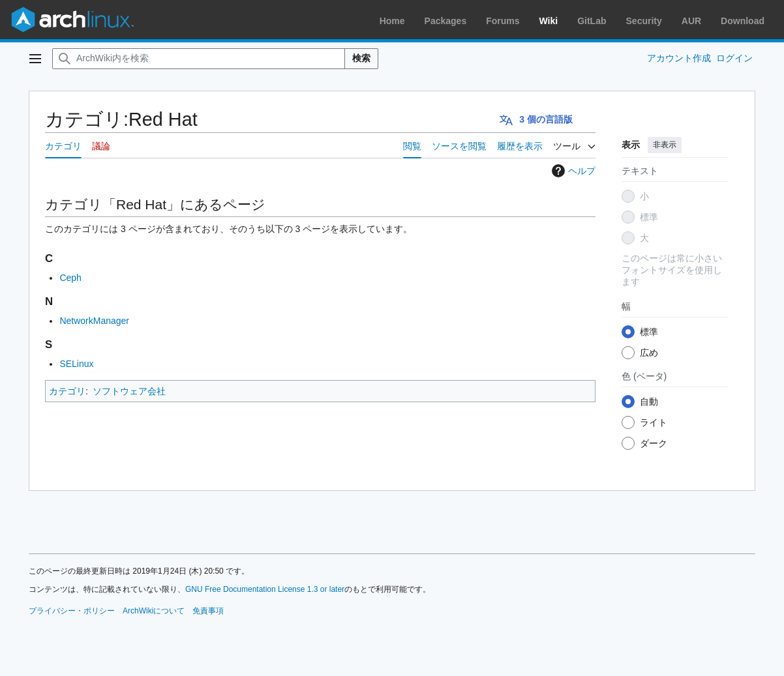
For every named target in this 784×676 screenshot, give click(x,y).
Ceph (70, 278)
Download (743, 21)
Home (392, 21)
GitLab (592, 21)
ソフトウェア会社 (129, 391)
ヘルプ (572, 171)
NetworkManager (94, 321)
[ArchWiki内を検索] (199, 59)
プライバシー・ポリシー (72, 611)
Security (644, 21)
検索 (361, 58)
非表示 (665, 145)
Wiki (549, 21)
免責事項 (208, 611)
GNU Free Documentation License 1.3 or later (265, 589)
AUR (691, 21)
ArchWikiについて (154, 611)
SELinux (76, 364)
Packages (446, 21)
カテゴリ (67, 391)
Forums (503, 21)
